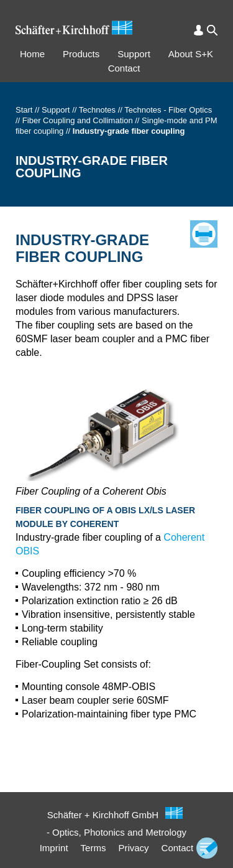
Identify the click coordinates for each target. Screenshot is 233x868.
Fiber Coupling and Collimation (78, 120)
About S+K (191, 54)
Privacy (133, 848)
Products (81, 54)
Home (32, 54)
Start (24, 110)
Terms (94, 848)
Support (134, 54)
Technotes (97, 110)
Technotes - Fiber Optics (168, 110)
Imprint (54, 848)
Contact (124, 68)
